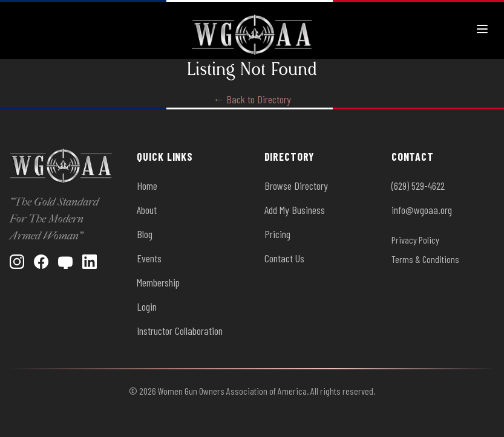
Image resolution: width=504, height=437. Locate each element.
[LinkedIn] (90, 262)
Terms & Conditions (425, 259)
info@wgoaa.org (422, 210)
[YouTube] (65, 262)
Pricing (277, 234)
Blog (145, 234)
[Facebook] (41, 262)
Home (147, 186)
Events (149, 258)
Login (147, 306)
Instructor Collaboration (180, 331)
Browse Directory (296, 186)
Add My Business (295, 210)
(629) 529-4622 (418, 186)
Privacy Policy (415, 240)
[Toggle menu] (482, 29)
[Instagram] (17, 262)
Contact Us (284, 258)
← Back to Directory (252, 99)
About (147, 210)
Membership (158, 282)
